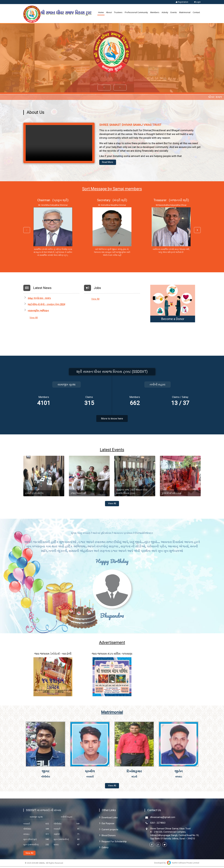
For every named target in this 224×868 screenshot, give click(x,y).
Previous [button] (27, 231)
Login (197, 2)
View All (34, 318)
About (109, 12)
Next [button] (197, 231)
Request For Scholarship (113, 843)
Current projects (109, 831)
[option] (53, 229)
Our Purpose (107, 825)
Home (101, 12)
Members (155, 12)
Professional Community (136, 12)
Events (174, 12)
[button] (104, 88)
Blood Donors (107, 837)
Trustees (118, 12)
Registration (182, 2)
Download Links (108, 819)
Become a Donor (173, 319)
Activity (165, 12)
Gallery (104, 849)
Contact (196, 12)
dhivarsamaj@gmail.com (163, 819)
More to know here (112, 419)
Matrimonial (185, 12)
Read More (109, 162)
